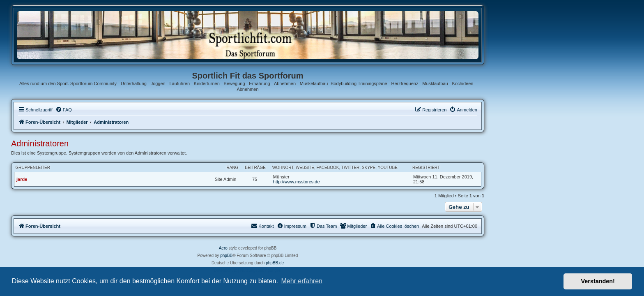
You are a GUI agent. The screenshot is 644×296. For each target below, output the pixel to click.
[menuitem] (138, 110)
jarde (96, 179)
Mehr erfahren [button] (302, 281)
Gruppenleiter (107, 168)
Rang (307, 168)
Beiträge (330, 168)
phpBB (301, 256)
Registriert (500, 168)
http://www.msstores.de (371, 182)
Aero (298, 248)
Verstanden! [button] (598, 281)
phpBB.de (349, 263)
